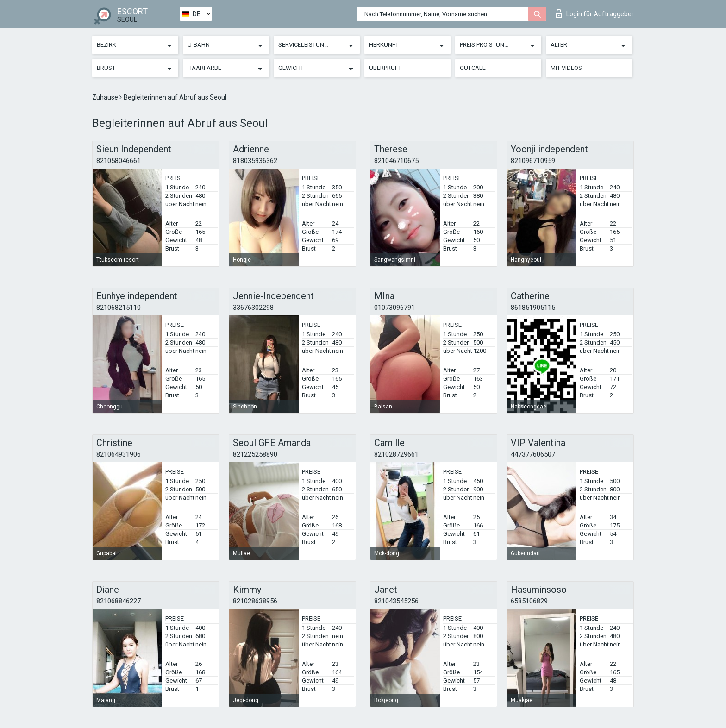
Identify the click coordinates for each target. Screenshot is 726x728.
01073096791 (394, 308)
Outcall (473, 68)
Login (595, 13)
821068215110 (119, 308)
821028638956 (255, 601)
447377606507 (533, 454)
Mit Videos (566, 68)
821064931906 (119, 454)
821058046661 (119, 161)
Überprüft (385, 68)
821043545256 (396, 601)
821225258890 (255, 454)
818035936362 (255, 161)
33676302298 (253, 308)
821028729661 (396, 454)
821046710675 (396, 161)
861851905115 (533, 308)
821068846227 (119, 601)
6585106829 (529, 601)
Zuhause (106, 97)
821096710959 (533, 161)
